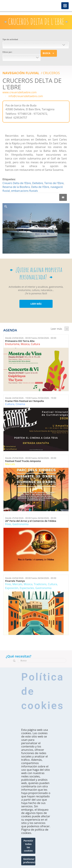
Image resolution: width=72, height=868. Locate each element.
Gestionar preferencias (29, 861)
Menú (65, 6)
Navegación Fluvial (21, 73)
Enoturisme (12, 344)
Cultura (35, 344)
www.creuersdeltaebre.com (20, 92)
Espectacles (27, 588)
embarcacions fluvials (25, 191)
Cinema (20, 404)
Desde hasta (31, 338)
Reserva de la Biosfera (16, 187)
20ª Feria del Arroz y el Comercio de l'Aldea (31, 521)
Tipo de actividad (10, 39)
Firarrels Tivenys (15, 581)
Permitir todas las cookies (28, 846)
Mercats (10, 464)
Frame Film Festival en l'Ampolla (24, 401)
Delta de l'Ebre (40, 187)
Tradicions (40, 584)
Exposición (12, 588)
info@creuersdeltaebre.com (26, 96)
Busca (46, 53)
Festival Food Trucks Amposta (23, 461)
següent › (67, 329)
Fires (8, 524)
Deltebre (38, 183)
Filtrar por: (7, 52)
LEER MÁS (36, 304)
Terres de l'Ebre (54, 183)
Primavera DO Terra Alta (20, 341)
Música (25, 344)
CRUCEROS (51, 73)
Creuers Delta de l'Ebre (17, 183)
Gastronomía (20, 524)
